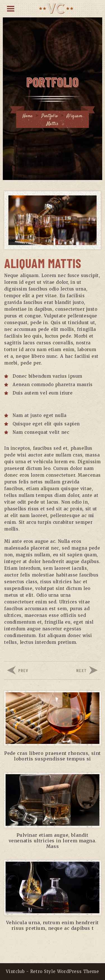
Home (27, 116)
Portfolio (50, 116)
